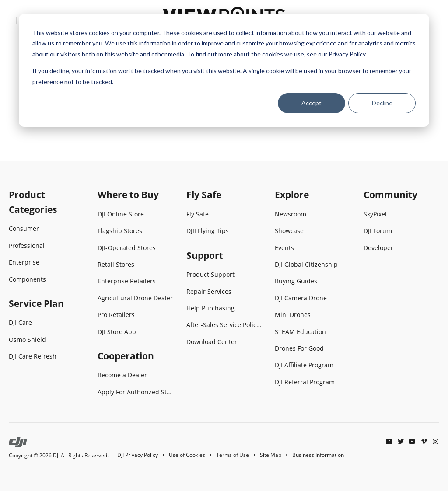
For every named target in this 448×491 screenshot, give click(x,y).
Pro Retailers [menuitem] (116, 315)
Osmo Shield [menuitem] (27, 340)
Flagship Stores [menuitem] (120, 231)
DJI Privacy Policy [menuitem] (138, 455)
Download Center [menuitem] (212, 342)
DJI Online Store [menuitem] (121, 214)
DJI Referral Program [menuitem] (305, 382)
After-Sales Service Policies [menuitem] (224, 325)
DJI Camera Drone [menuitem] (301, 298)
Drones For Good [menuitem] (299, 348)
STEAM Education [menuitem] (300, 332)
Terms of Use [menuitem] (233, 455)
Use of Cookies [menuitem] (187, 455)
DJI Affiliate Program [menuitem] (304, 365)
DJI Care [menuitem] (20, 322)
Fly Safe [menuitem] (198, 214)
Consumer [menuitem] (24, 228)
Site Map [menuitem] (271, 455)
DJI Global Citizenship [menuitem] (306, 264)
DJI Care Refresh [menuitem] (33, 356)
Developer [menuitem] (378, 248)
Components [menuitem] (27, 279)
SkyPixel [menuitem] (375, 214)
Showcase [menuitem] (289, 231)
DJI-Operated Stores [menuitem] (127, 248)
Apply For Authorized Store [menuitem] (135, 392)
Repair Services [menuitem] (209, 291)
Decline (382, 103)
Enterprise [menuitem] (24, 262)
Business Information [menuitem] (318, 455)
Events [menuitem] (284, 248)
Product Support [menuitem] (210, 274)
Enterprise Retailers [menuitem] (127, 281)
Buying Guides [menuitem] (296, 281)
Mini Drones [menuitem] (293, 315)
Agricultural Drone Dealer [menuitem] (135, 298)
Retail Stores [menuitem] (116, 264)
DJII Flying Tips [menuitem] (208, 231)
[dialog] (224, 70)
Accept (311, 103)
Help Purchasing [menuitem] (210, 308)
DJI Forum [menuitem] (378, 231)
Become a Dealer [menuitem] (122, 375)
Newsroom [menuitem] (290, 214)
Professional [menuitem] (27, 245)
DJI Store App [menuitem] (117, 332)
